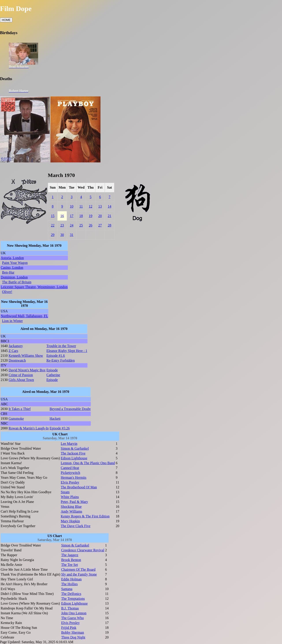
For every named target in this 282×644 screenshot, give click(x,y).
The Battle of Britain (17, 282)
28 (109, 225)
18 (81, 216)
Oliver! (7, 292)
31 (72, 235)
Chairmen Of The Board (78, 569)
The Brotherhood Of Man (79, 487)
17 (72, 216)
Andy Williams (71, 511)
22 (53, 225)
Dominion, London (14, 277)
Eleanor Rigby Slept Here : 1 (67, 351)
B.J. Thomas (70, 608)
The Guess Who (73, 618)
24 (72, 225)
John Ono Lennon (74, 613)
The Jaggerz (70, 555)
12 (91, 206)
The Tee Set (70, 565)
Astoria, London (12, 258)
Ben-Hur (8, 272)
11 (81, 206)
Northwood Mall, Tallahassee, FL (24, 316)
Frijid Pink (69, 628)
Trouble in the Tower (61, 346)
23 (62, 225)
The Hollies (70, 584)
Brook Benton (71, 560)
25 (81, 225)
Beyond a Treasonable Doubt (70, 409)
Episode (52, 370)
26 (91, 225)
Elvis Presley (70, 482)
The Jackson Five (73, 453)
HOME (6, 20)
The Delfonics (71, 594)
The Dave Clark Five (76, 526)
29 (53, 235)
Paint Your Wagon (15, 263)
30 (62, 235)
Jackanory (16, 346)
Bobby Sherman (73, 632)
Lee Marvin (69, 444)
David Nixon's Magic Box (27, 370)
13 (100, 206)
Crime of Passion (21, 375)
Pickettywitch (70, 473)
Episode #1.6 (56, 356)
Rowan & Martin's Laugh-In (29, 428)
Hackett (55, 419)
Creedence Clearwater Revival (83, 550)
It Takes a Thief (20, 409)
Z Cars (13, 351)
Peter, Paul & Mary (74, 502)
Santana (67, 589)
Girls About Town (21, 380)
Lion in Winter (12, 321)
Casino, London (12, 268)
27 (100, 225)
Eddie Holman (71, 579)
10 (72, 206)
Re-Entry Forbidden (61, 360)
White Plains (70, 497)
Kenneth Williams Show (26, 356)
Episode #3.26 (60, 428)
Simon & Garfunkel (75, 448)
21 (109, 216)
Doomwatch (17, 360)
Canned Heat (70, 468)
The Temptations (73, 599)
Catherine (53, 375)
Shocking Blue (71, 507)
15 (53, 216)
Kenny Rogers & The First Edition (85, 516)
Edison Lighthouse (74, 458)
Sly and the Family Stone (79, 574)
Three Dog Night (73, 637)
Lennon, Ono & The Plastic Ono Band (88, 463)
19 (91, 216)
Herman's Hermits (74, 477)
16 (62, 216)
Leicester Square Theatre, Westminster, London (34, 287)
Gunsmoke (16, 419)
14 (109, 206)
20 (100, 216)
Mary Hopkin (70, 521)
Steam (65, 492)
